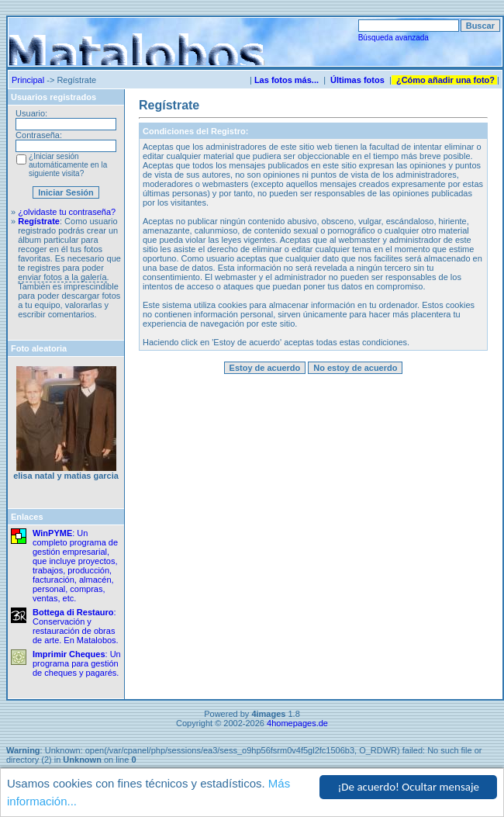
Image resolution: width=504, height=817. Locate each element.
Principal (28, 80)
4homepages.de (297, 723)
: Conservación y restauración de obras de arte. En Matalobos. (76, 626)
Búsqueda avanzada (394, 38)
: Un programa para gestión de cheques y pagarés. (77, 663)
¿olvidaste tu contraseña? (67, 212)
